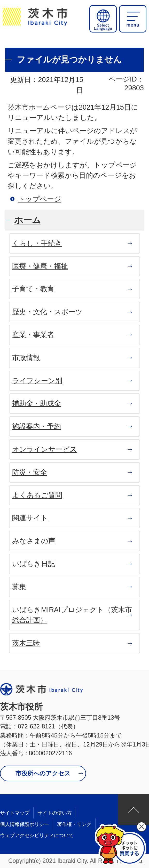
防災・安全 (30, 472)
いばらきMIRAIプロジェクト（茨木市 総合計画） (72, 615)
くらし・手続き (37, 243)
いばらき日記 (34, 564)
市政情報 (26, 358)
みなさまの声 (34, 541)
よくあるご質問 (37, 495)
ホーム (28, 220)
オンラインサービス (45, 449)
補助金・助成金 (37, 403)
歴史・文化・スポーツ (47, 312)
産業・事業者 (33, 335)
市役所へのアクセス (43, 773)
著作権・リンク (74, 824)
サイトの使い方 (55, 813)
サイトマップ (15, 813)
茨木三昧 (26, 643)
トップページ (40, 199)
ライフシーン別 (37, 381)
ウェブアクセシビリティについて (37, 835)
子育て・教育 (33, 289)
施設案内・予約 (37, 426)
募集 (19, 587)
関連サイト (30, 518)
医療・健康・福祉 (40, 266)
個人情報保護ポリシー (25, 824)
